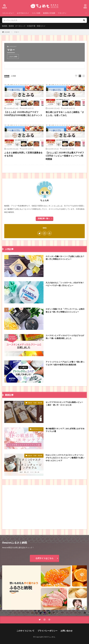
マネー (17, 32)
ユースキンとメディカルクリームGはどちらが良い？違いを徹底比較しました (65, 337)
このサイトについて (25, 631)
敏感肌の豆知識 (49, 13)
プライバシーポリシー (47, 631)
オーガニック (20, 26)
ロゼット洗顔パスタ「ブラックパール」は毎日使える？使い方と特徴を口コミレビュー (65, 310)
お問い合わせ (67, 631)
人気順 (13, 76)
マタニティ (62, 13)
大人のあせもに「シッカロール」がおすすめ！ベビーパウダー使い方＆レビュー (65, 284)
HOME (7, 32)
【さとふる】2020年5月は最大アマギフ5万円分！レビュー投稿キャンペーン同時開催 (65, 156)
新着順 (7, 76)
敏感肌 (5, 26)
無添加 (11, 26)
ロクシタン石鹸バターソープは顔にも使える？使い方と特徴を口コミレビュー (65, 258)
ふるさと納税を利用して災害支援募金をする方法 (23, 154)
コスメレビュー (8, 13)
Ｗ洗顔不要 (31, 26)
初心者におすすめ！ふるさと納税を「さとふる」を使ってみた (65, 114)
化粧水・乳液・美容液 (35, 403)
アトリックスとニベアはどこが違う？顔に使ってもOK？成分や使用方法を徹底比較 (65, 363)
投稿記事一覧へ (44, 218)
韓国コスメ (41, 26)
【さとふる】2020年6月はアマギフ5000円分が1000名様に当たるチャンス (23, 114)
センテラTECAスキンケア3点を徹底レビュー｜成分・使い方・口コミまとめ (64, 404)
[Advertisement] (44, 507)
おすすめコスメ (23, 13)
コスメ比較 (36, 13)
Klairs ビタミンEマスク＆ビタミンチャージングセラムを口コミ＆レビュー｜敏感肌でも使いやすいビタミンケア (65, 458)
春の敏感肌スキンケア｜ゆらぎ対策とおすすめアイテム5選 (65, 430)
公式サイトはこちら (44, 558)
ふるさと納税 (13, 57)
